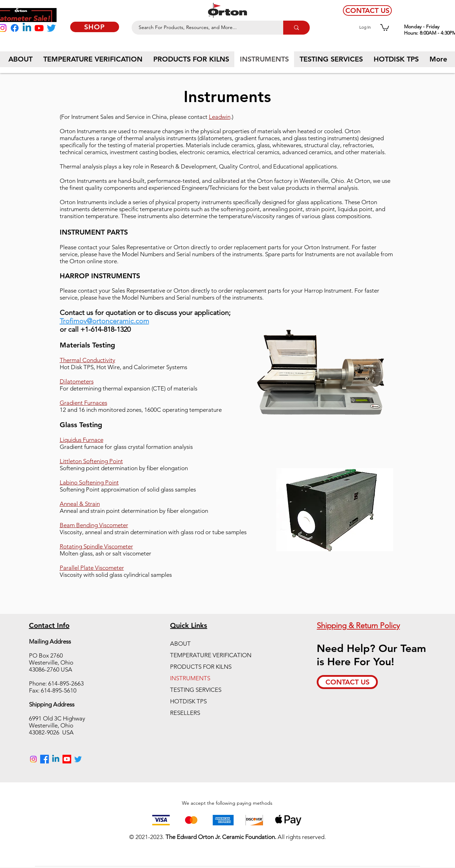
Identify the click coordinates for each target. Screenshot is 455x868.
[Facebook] (15, 28)
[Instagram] (33, 759)
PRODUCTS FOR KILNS (201, 667)
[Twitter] (51, 28)
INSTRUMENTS (190, 678)
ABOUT (180, 644)
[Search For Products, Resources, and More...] (204, 28)
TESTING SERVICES (196, 690)
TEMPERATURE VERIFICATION (211, 655)
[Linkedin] (27, 28)
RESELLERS (185, 713)
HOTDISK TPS (188, 701)
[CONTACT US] (367, 10)
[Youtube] (39, 28)
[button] (385, 27)
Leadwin (220, 117)
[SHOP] (95, 27)
